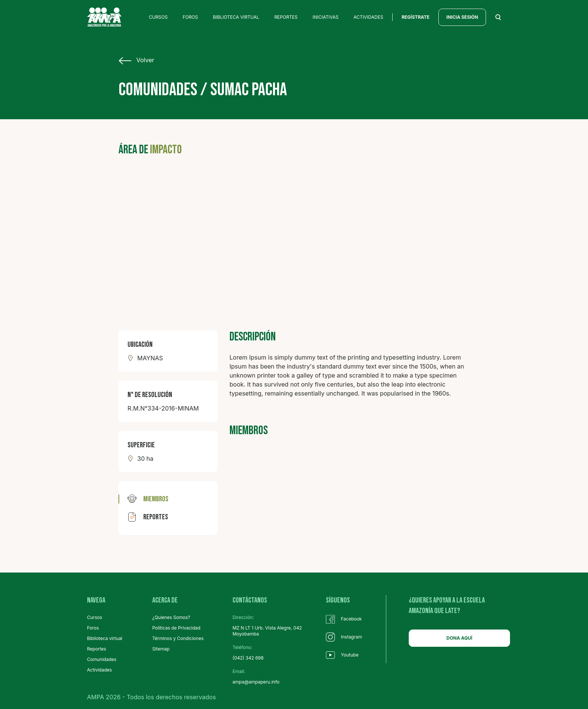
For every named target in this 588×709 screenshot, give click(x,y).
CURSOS (158, 17)
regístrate (415, 17)
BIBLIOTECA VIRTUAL (236, 17)
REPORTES (286, 17)
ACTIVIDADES (368, 17)
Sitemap (161, 649)
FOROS (190, 17)
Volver (136, 60)
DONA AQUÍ (460, 638)
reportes (148, 517)
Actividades (99, 670)
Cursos (94, 617)
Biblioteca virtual (105, 638)
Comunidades (102, 659)
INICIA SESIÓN (462, 17)
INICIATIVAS (326, 17)
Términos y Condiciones (178, 638)
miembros (148, 499)
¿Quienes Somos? (171, 617)
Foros (93, 628)
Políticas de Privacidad (176, 628)
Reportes (97, 649)
